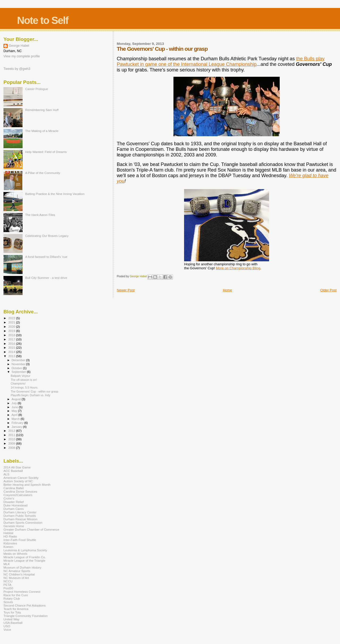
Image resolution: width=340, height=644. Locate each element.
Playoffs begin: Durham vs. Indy (30, 395)
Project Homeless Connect (22, 592)
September (19, 372)
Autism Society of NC (18, 481)
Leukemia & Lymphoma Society (25, 550)
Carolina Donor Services (20, 491)
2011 (12, 435)
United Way (11, 619)
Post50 (8, 588)
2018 (12, 335)
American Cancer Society (21, 478)
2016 (12, 344)
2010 (12, 439)
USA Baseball (13, 623)
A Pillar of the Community (43, 173)
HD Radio (10, 536)
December (19, 360)
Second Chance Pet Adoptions (25, 605)
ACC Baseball (13, 471)
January (17, 427)
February (18, 423)
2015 (12, 347)
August (17, 399)
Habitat (8, 533)
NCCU (8, 581)
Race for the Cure (16, 595)
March (16, 419)
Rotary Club (12, 598)
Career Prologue (37, 89)
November (19, 364)
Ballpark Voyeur (20, 376)
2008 (12, 448)
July (15, 403)
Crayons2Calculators (18, 495)
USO (7, 626)
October (17, 368)
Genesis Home (14, 526)
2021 (12, 322)
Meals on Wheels (15, 554)
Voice (7, 630)
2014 (12, 352)
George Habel (19, 46)
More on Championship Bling (238, 268)
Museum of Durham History (22, 567)
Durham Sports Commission (23, 523)
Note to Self (43, 20)
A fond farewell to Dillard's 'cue (46, 257)
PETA (7, 585)
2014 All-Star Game (17, 467)
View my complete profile (22, 56)
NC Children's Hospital (19, 574)
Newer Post (126, 290)
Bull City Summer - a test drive (46, 278)
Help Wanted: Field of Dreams (46, 152)
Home (228, 290)
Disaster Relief (14, 502)
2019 (12, 331)
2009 (12, 443)
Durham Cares (14, 509)
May (15, 411)
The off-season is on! (24, 380)
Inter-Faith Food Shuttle (20, 540)
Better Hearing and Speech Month (27, 485)
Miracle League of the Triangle (24, 560)
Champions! (18, 383)
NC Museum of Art (16, 578)
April (15, 415)
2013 (12, 356)
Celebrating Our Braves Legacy (47, 236)
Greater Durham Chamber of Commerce (31, 529)
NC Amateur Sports (17, 571)
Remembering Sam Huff (42, 110)
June (15, 407)
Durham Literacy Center (20, 512)
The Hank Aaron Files (40, 215)
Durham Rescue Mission (20, 519)
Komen (8, 547)
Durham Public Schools (20, 516)
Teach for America (16, 609)
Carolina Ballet (14, 488)
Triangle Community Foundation (25, 616)
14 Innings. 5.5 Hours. (24, 387)
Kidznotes (10, 543)
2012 (12, 431)
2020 (12, 327)
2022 (12, 318)
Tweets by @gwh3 (17, 69)
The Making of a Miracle (42, 131)
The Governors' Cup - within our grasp (34, 391)
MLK (7, 564)
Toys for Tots (12, 612)
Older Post (328, 290)
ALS (6, 474)
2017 (12, 339)
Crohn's (9, 498)
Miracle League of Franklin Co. (25, 557)
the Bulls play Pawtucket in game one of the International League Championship (220, 61)
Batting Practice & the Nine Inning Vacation (55, 194)
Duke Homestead (16, 505)
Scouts (8, 602)
